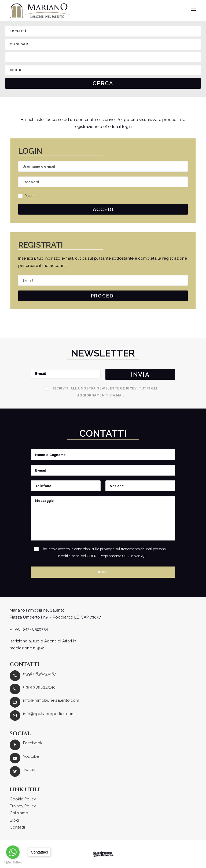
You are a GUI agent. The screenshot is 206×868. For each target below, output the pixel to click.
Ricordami (29, 196)
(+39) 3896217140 (39, 687)
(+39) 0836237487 (40, 674)
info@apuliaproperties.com (49, 714)
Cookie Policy (23, 799)
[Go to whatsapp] (13, 852)
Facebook (33, 743)
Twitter (29, 770)
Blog (14, 820)
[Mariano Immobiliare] (40, 10)
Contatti (17, 827)
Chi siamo (19, 813)
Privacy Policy (23, 806)
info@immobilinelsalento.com (51, 700)
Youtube (31, 756)
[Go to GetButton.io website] (13, 863)
